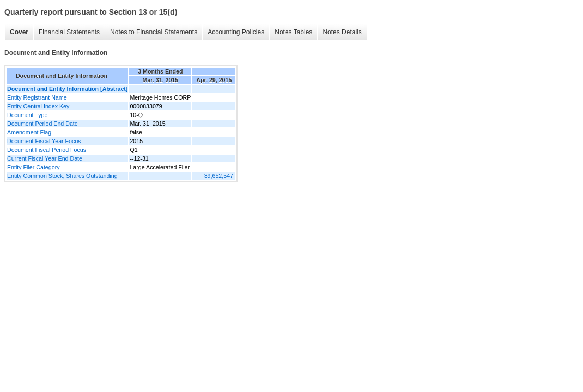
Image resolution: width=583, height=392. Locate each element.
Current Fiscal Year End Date (45, 158)
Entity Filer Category (34, 167)
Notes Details (342, 32)
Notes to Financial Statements (154, 32)
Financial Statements (69, 32)
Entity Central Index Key (38, 106)
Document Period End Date (42, 124)
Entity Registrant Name (37, 97)
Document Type (27, 115)
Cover (19, 32)
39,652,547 (219, 176)
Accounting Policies (236, 32)
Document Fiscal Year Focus (44, 141)
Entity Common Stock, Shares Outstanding (62, 176)
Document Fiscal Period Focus (47, 150)
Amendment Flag (29, 132)
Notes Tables (293, 32)
